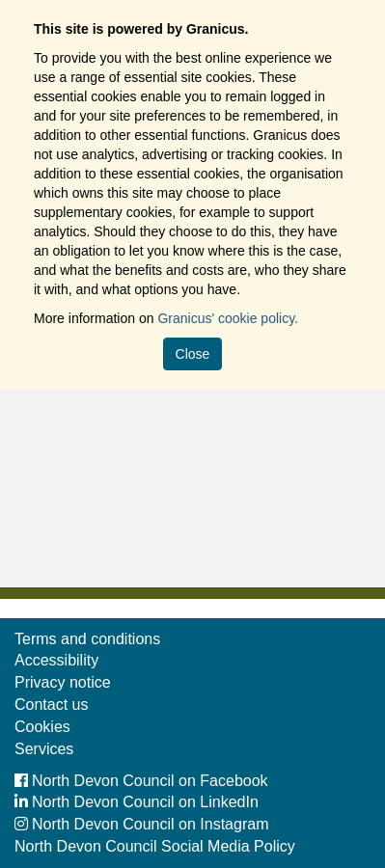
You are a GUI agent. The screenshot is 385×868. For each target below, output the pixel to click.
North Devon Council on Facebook (141, 781)
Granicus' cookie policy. (228, 318)
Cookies (42, 727)
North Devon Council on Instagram (141, 824)
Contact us (51, 705)
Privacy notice (63, 682)
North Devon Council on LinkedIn (137, 802)
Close (193, 354)
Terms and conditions (87, 639)
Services (44, 749)
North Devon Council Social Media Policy (155, 846)
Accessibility (56, 660)
